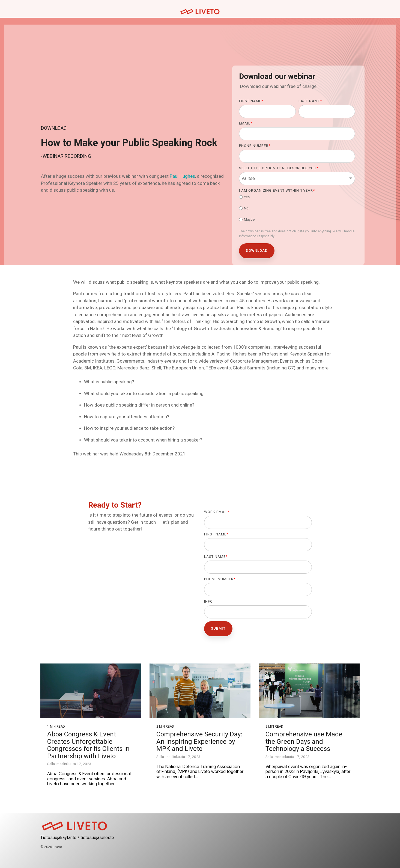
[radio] (297, 198)
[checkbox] (297, 209)
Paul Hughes (182, 176)
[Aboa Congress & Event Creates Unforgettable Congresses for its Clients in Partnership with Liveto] (91, 691)
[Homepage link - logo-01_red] (74, 829)
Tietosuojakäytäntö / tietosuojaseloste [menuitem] (77, 838)
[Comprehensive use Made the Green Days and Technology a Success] (309, 691)
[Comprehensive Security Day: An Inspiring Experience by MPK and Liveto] (200, 691)
